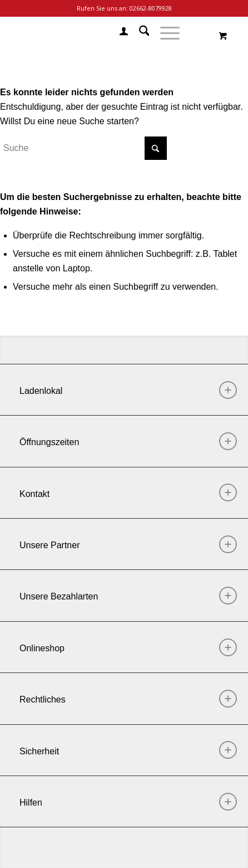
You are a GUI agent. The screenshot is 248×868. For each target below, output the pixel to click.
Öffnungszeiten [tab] (128, 441)
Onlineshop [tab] (128, 647)
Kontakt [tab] (128, 492)
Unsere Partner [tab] (128, 544)
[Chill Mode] (99, 33)
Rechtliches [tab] (128, 699)
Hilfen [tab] (128, 802)
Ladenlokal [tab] (128, 390)
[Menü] (164, 33)
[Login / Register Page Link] (118, 33)
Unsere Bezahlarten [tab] (128, 596)
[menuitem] (118, 33)
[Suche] (139, 33)
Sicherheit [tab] (128, 750)
